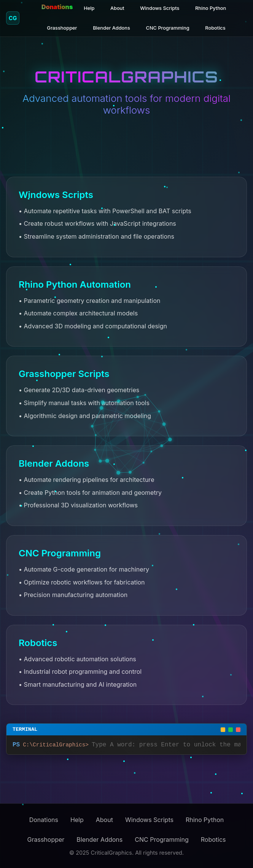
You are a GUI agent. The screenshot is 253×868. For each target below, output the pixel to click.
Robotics (215, 28)
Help (89, 8)
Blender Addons (111, 28)
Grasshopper (62, 28)
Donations (57, 7)
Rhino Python (211, 8)
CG (13, 18)
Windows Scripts (160, 8)
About (117, 8)
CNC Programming (168, 28)
